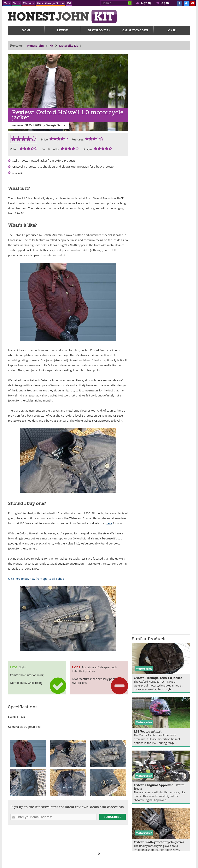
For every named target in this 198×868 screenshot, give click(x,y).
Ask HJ (172, 30)
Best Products (99, 30)
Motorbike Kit (68, 46)
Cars (7, 3)
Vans (16, 3)
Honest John (35, 46)
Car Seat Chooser (135, 30)
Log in (163, 3)
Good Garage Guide (50, 3)
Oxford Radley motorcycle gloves (159, 842)
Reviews (63, 30)
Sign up (144, 3)
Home (26, 30)
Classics (28, 3)
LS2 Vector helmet (148, 732)
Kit (69, 3)
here (109, 523)
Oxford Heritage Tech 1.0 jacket (158, 678)
